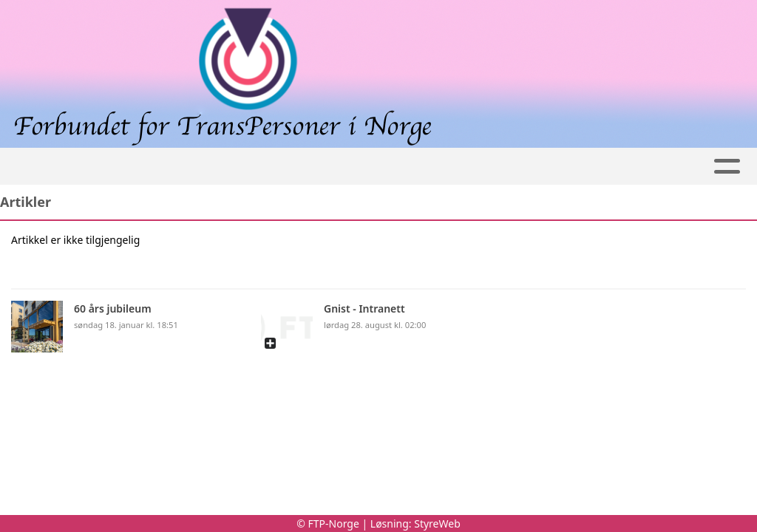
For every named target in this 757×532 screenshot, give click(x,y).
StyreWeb (437, 524)
